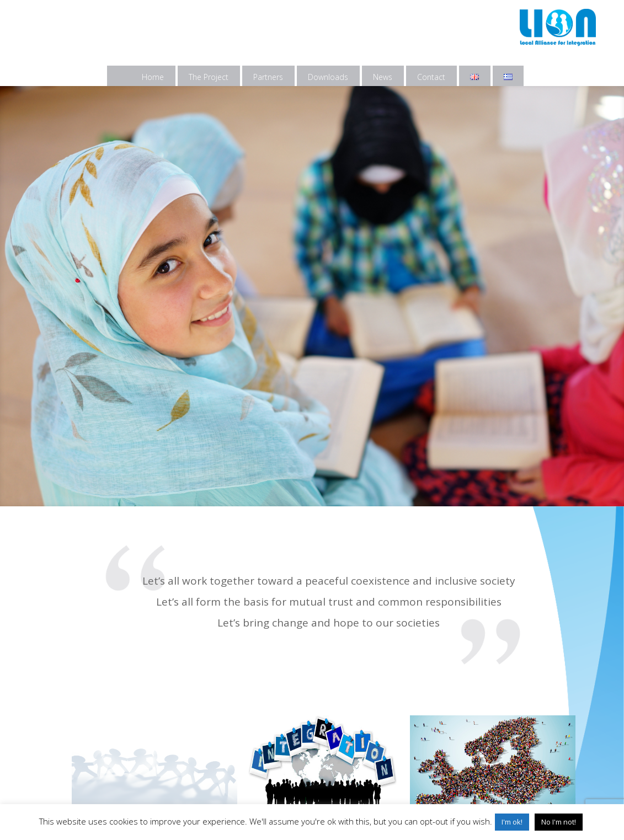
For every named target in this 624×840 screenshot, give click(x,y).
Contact (431, 77)
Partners (268, 77)
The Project (209, 77)
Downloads (328, 77)
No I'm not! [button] (559, 822)
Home (153, 77)
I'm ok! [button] (512, 822)
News (383, 77)
